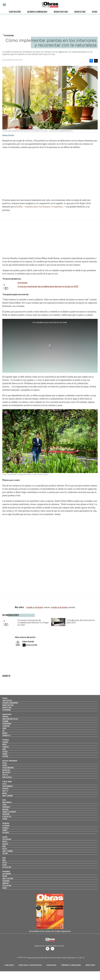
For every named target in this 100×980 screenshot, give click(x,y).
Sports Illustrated (10, 762)
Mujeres (5, 735)
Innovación (6, 815)
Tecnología (6, 727)
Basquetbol (6, 771)
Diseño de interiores (60, 607)
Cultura (5, 855)
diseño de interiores (35, 607)
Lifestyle (5, 776)
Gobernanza (6, 808)
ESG (3, 732)
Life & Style (7, 783)
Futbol (5, 764)
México (4, 746)
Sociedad (5, 758)
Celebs (4, 866)
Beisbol (5, 767)
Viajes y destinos (8, 880)
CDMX (4, 751)
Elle (4, 859)
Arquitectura (80, 12)
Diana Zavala (28, 643)
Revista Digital (7, 779)
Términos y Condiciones (71, 967)
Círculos (5, 845)
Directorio (90, 967)
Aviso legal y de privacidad (30, 967)
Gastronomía (7, 875)
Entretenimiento (8, 788)
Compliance (51, 967)
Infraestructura (61, 12)
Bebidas (5, 878)
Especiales (6, 834)
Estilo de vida (7, 869)
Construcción (15, 12)
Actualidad (6, 827)
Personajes (6, 882)
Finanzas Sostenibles (9, 813)
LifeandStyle (6, 737)
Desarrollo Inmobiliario (37, 12)
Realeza (5, 843)
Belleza (5, 850)
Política (6, 741)
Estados (5, 753)
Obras (5, 700)
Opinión (5, 755)
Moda (4, 848)
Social (4, 806)
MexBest (6, 873)
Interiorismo (9, 35)
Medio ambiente (7, 804)
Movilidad (5, 811)
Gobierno (5, 744)
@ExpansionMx (32, 647)
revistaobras (47, 950)
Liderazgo (5, 829)
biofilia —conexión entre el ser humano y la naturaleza (40, 207)
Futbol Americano (8, 769)
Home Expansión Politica (10, 720)
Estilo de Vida (7, 887)
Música (5, 795)
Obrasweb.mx (53, 950)
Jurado (5, 889)
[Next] (95, 621)
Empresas (5, 718)
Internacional (7, 725)
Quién (5, 838)
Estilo (4, 785)
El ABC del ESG (7, 818)
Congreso (6, 748)
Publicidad (9, 967)
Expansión (7, 716)
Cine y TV (5, 792)
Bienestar (5, 885)
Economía (5, 723)
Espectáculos (7, 841)
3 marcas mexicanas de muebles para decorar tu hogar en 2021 (48, 286)
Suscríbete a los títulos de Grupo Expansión (50, 933)
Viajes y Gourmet (8, 797)
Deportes (5, 790)
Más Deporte (6, 774)
